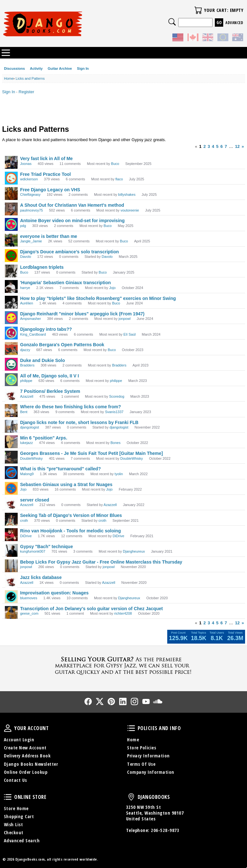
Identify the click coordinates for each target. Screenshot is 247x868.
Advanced (234, 23)
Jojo (112, 288)
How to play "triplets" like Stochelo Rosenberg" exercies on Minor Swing (98, 298)
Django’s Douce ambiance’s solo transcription (70, 252)
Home (133, 740)
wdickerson (29, 179)
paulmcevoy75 (32, 210)
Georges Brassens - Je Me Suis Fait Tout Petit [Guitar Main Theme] (92, 453)
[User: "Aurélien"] (11, 302)
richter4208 (123, 613)
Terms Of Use (141, 764)
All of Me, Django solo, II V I (50, 376)
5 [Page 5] (217, 146)
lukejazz (27, 443)
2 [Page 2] (204, 146)
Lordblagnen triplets (42, 267)
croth (24, 520)
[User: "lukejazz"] (11, 442)
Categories (6, 53)
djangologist (30, 427)
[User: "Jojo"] (11, 488)
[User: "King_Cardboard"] (11, 333)
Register (26, 92)
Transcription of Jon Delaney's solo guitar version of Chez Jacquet (92, 609)
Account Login (19, 740)
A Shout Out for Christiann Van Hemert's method (72, 205)
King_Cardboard (33, 334)
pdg (23, 226)
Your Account (8, 728)
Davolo (26, 257)
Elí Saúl (130, 334)
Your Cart (198, 10)
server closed (35, 500)
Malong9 (27, 474)
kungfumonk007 (33, 551)
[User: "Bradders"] (11, 364)
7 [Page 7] (226, 146)
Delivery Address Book (27, 756)
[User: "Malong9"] (11, 473)
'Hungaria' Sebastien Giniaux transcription (66, 283)
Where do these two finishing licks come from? (71, 407)
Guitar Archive (60, 68)
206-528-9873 (165, 830)
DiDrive (26, 536)
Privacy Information (148, 756)
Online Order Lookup (26, 772)
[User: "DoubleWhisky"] (11, 457)
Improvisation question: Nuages (55, 593)
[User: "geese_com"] (11, 612)
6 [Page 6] (221, 146)
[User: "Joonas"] (11, 162)
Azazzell (27, 396)
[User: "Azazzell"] (11, 395)
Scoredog (117, 396)
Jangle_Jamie (31, 241)
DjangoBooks (131, 797)
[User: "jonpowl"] (11, 566)
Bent (24, 412)
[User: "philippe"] (11, 380)
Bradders (27, 365)
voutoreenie (130, 210)
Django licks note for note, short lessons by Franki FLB (79, 422)
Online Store (8, 797)
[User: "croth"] (11, 519)
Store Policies (142, 748)
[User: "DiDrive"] (11, 535)
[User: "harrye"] (11, 286)
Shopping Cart (19, 816)
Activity (36, 68)
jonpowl (125, 319)
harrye (25, 288)
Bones (115, 443)
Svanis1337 (114, 412)
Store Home (16, 808)
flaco (119, 179)
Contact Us (15, 780)
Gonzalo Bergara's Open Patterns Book (62, 345)
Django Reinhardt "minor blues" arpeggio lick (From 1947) (82, 314)
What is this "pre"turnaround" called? (61, 469)
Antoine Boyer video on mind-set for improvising (73, 221)
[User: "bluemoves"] (11, 597)
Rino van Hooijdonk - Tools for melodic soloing (71, 531)
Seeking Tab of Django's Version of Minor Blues (71, 515)
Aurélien (27, 303)
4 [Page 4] (213, 146)
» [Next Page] (243, 146)
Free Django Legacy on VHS (50, 190)
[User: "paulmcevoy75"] (11, 209)
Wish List (14, 824)
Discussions (15, 68)
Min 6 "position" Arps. (44, 438)
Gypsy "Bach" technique (47, 547)
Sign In (83, 68)
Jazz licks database (41, 577)
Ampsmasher (31, 319)
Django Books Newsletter (31, 764)
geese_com (29, 613)
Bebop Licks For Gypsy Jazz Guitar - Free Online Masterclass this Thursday (101, 562)
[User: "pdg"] (11, 224)
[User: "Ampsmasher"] (11, 318)
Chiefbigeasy (31, 194)
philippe (26, 381)
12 (237, 146)
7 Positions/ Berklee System (50, 391)
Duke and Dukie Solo (43, 360)
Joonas (26, 164)
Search (172, 22)
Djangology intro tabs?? (46, 329)
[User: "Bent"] (11, 411)
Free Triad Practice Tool (46, 174)
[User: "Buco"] (11, 271)
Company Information (151, 772)
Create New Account (25, 748)
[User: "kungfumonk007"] (11, 550)
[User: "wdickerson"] (11, 178)
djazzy (25, 350)
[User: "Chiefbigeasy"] (11, 194)
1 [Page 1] (200, 146)
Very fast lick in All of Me (47, 158)
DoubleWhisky (32, 458)
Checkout (14, 832)
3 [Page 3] (209, 146)
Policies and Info (131, 728)
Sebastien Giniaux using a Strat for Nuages (66, 484)
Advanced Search (22, 841)
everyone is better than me (49, 236)
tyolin (119, 474)
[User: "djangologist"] (11, 426)
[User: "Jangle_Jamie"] (11, 240)
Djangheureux (134, 551)
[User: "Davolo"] (11, 256)
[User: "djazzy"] (11, 348)
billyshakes (127, 194)
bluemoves (29, 598)
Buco (115, 164)
